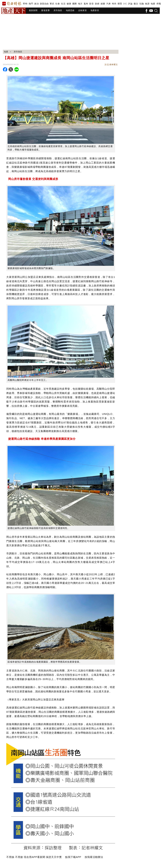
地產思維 (70, 10)
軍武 (52, 4)
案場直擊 (46, 10)
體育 (120, 4)
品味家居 (83, 10)
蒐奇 (86, 4)
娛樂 (103, 4)
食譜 (147, 4)
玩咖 (142, 4)
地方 (80, 4)
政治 (37, 4)
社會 (58, 4)
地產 (153, 4)
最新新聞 (33, 10)
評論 (130, 4)
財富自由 (44, 4)
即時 (25, 4)
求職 (159, 4)
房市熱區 (58, 10)
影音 (92, 4)
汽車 (108, 4)
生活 (63, 4)
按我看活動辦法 (94, 857)
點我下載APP (73, 857)
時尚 (114, 4)
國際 (75, 4)
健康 (69, 4)
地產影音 (95, 10)
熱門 (31, 4)
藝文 (136, 4)
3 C (125, 4)
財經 (97, 4)
